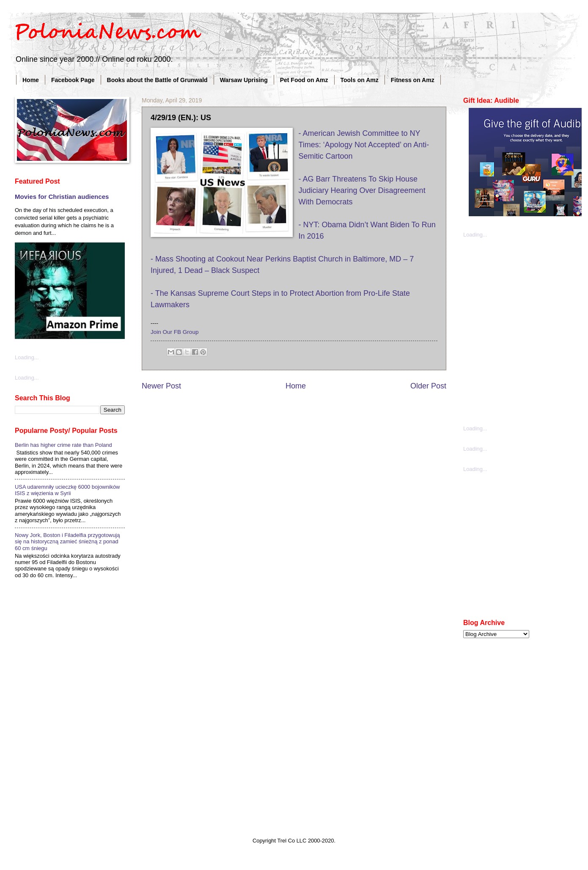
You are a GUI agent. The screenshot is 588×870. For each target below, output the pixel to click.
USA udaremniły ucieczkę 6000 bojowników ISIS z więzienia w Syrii (67, 490)
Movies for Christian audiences (62, 197)
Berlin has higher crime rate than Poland (63, 445)
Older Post (428, 386)
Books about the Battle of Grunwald (157, 80)
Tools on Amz (360, 80)
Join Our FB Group (174, 332)
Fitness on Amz (413, 80)
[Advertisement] (86, 331)
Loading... (475, 235)
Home (31, 80)
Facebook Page (73, 80)
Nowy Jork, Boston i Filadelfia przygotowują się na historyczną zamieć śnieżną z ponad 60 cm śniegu (67, 542)
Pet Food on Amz (304, 80)
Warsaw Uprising (244, 80)
